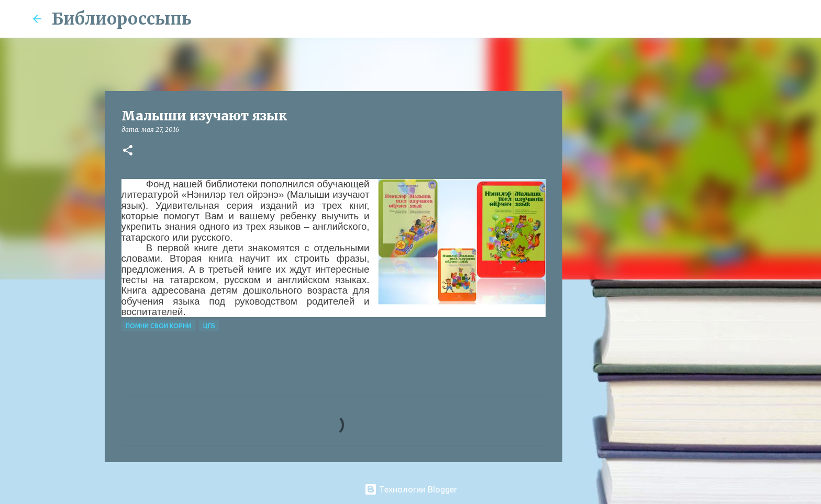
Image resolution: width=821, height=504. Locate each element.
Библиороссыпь (122, 19)
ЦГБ (209, 326)
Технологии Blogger (411, 489)
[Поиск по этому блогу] (736, 19)
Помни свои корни (158, 326)
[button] (128, 151)
